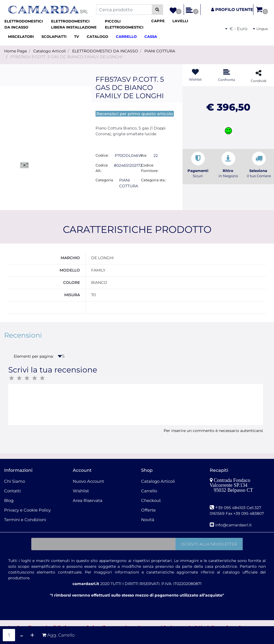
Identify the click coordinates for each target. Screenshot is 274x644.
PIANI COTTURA (160, 51)
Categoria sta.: (154, 180)
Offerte (148, 510)
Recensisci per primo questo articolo (135, 114)
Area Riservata (88, 500)
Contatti (12, 491)
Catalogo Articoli (50, 51)
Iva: (144, 155)
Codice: (102, 155)
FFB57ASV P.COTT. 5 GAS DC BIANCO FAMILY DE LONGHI (66, 57)
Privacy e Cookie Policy (27, 510)
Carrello (149, 491)
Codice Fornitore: (150, 168)
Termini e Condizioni (25, 520)
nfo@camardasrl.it (234, 525)
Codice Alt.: (102, 168)
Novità (148, 520)
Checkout (151, 500)
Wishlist (81, 491)
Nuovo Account (88, 481)
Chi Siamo (15, 481)
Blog (9, 500)
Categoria (104, 180)
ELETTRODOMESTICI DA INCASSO (105, 51)
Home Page (16, 51)
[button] (157, 10)
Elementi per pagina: (34, 356)
